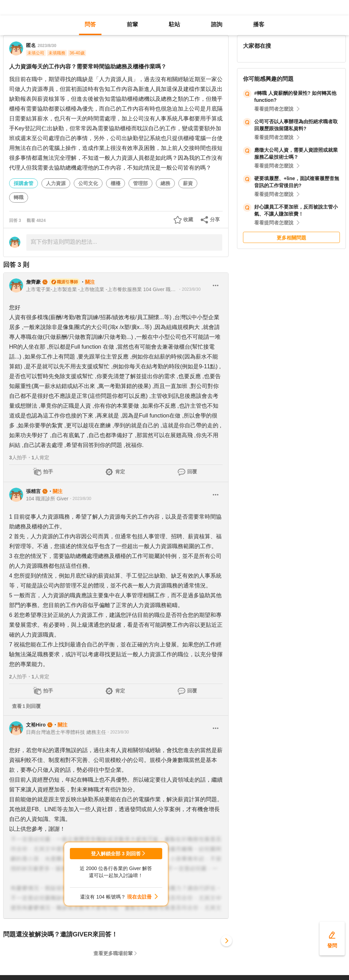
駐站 (174, 24)
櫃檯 (116, 183)
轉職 (19, 197)
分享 (215, 219)
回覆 (192, 472)
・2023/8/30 (189, 289)
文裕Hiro (36, 725)
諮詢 (217, 24)
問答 (90, 24)
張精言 (33, 491)
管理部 (140, 183)
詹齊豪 (33, 282)
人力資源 (56, 183)
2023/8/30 (47, 46)
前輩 (132, 24)
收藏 (188, 219)
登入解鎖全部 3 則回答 (116, 854)
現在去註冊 (139, 897)
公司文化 (88, 183)
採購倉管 (24, 183)
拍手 (48, 472)
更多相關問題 (291, 238)
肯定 (120, 472)
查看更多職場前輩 (113, 953)
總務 (165, 183)
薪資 (188, 183)
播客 (259, 24)
